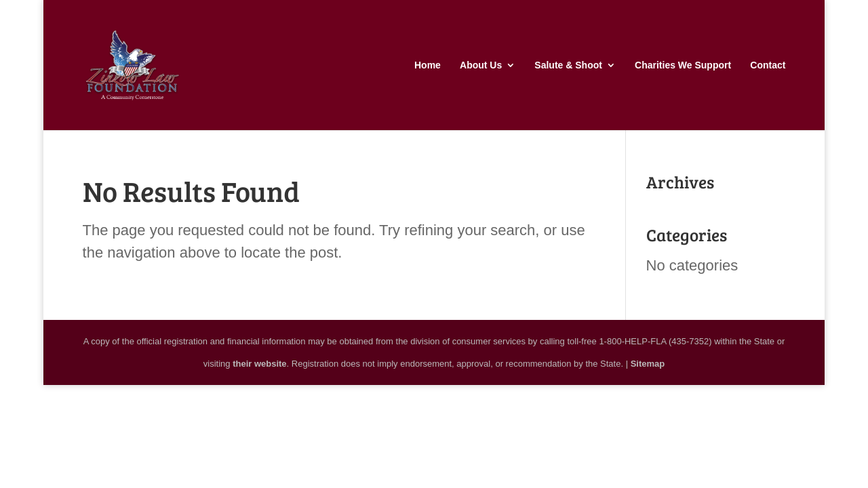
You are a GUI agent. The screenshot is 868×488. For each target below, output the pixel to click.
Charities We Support (683, 65)
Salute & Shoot (568, 65)
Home (428, 65)
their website (259, 364)
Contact (768, 65)
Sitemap (648, 364)
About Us (481, 65)
